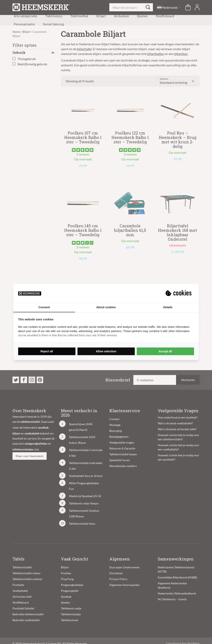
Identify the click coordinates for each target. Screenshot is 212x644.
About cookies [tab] (106, 307)
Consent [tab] (44, 307)
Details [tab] (168, 307)
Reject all (47, 351)
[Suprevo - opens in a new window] (179, 293)
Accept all (165, 351)
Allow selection (106, 351)
